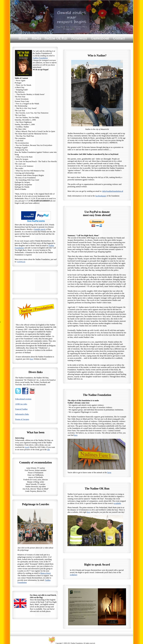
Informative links (22, 414)
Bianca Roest (45, 573)
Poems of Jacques (22, 419)
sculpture (74, 575)
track (27, 447)
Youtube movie (40, 229)
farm (109, 473)
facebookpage (101, 196)
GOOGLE (21, 262)
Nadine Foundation (40, 58)
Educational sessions (23, 399)
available (118, 503)
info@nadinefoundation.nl (113, 191)
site (48, 450)
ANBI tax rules (21, 404)
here (32, 359)
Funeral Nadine (21, 409)
